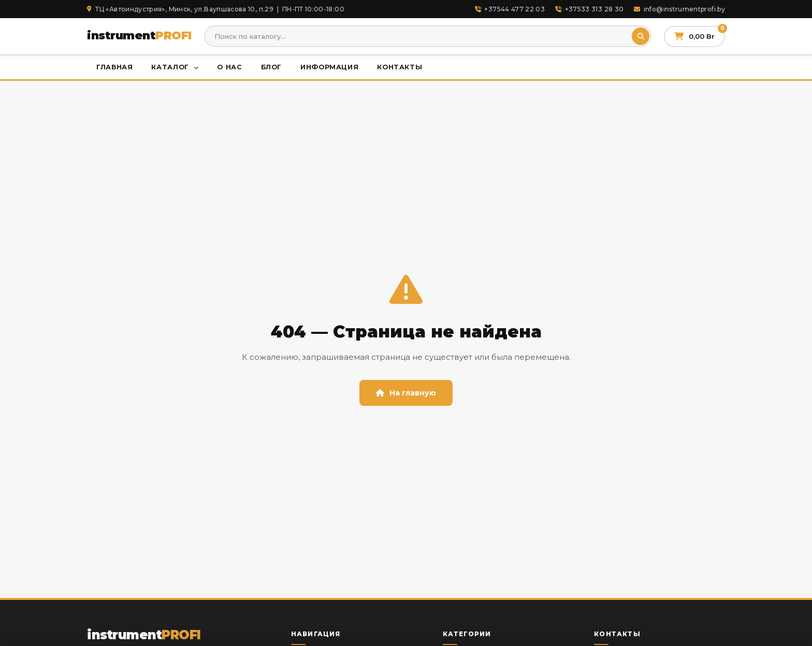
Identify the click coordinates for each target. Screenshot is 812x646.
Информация (329, 67)
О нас (229, 67)
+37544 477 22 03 (510, 9)
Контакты (400, 67)
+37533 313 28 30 (589, 9)
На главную (406, 393)
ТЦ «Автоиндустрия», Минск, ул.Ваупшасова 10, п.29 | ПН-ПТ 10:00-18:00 (216, 9)
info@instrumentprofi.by (679, 9)
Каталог (175, 67)
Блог (272, 67)
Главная (114, 67)
